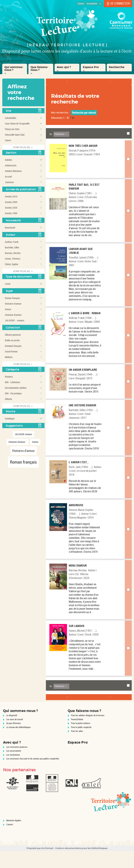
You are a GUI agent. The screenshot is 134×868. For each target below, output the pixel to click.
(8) (23, 147)
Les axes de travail (15, 736)
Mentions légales (14, 837)
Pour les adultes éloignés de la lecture (88, 732)
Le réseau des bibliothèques (18, 744)
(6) (23, 271)
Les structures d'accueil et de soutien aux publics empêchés (33, 775)
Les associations (14, 768)
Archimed (47, 865)
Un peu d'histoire (14, 740)
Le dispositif (12, 732)
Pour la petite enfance (81, 740)
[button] (15, 69)
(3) (23, 406)
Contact (10, 841)
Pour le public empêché (81, 744)
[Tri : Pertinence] (61, 134)
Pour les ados (77, 748)
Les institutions (13, 772)
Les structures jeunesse (17, 764)
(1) (23, 364)
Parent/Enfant (77, 736)
